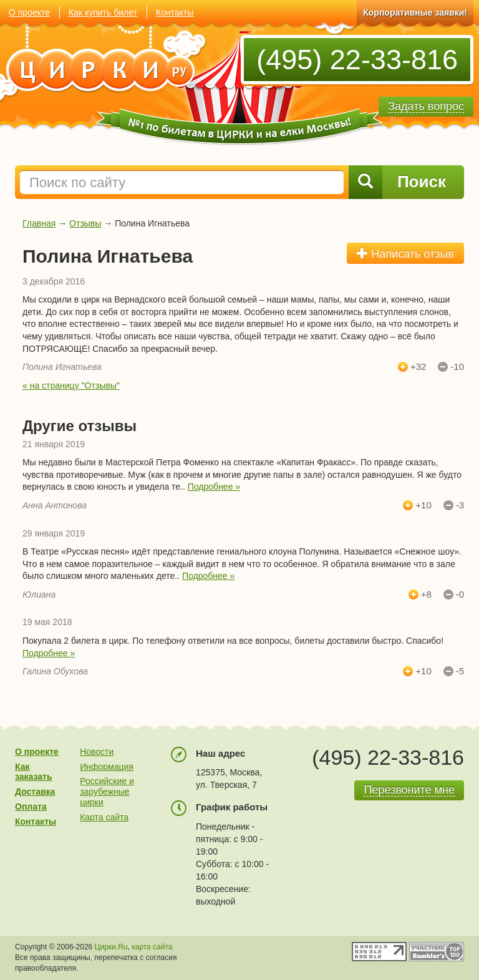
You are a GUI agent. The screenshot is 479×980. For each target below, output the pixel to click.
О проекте (29, 12)
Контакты (175, 12)
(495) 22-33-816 (357, 60)
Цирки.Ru (111, 947)
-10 (457, 367)
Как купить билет (103, 12)
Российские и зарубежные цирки (107, 792)
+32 (418, 367)
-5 (460, 671)
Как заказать (34, 772)
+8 (426, 594)
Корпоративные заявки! (415, 12)
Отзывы (85, 223)
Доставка (35, 792)
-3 (460, 505)
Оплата (31, 807)
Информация (107, 767)
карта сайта (152, 947)
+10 (423, 505)
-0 (460, 594)
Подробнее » (214, 487)
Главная (39, 223)
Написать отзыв (405, 254)
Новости (97, 752)
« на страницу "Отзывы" (71, 386)
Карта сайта (104, 817)
